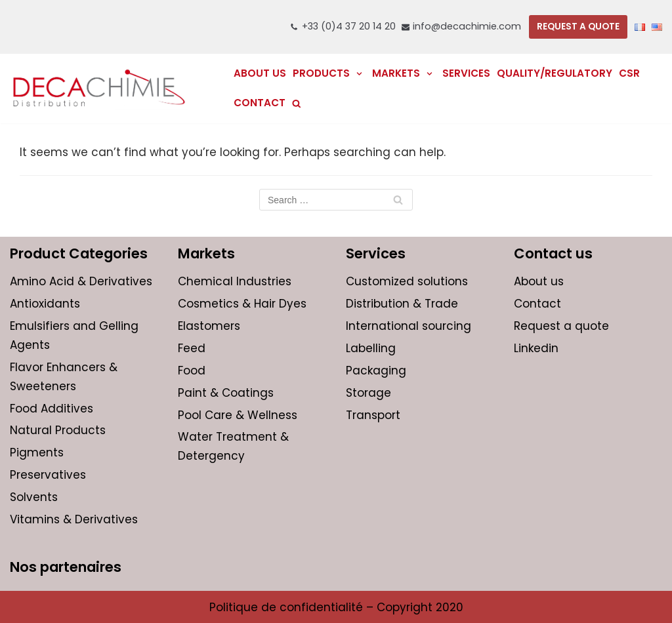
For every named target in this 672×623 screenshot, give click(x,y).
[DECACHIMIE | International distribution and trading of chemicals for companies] (99, 89)
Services (466, 73)
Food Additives (52, 409)
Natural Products (58, 430)
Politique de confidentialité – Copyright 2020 (336, 607)
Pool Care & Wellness (238, 415)
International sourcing (409, 326)
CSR (629, 73)
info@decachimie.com (467, 26)
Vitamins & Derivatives (74, 519)
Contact (260, 103)
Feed (192, 348)
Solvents (34, 497)
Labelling (371, 348)
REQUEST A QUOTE (578, 27)
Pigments (37, 452)
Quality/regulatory (555, 73)
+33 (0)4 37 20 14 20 (349, 26)
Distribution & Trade (402, 304)
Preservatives (48, 475)
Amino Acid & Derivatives (81, 281)
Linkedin (536, 348)
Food (192, 371)
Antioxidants (45, 304)
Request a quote (561, 326)
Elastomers (209, 326)
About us (260, 73)
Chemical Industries (235, 281)
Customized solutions (407, 281)
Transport (373, 415)
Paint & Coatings (226, 393)
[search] (297, 103)
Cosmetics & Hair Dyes (242, 304)
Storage (368, 393)
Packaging (376, 371)
